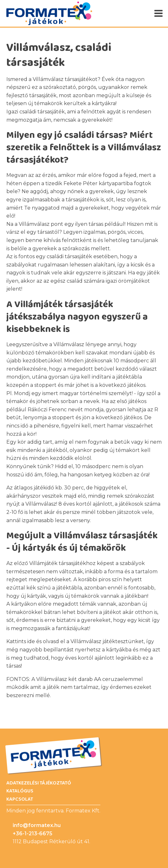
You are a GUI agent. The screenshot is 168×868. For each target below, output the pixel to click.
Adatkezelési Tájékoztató (39, 783)
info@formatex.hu (37, 825)
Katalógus (20, 791)
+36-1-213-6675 (33, 834)
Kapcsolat (20, 799)
